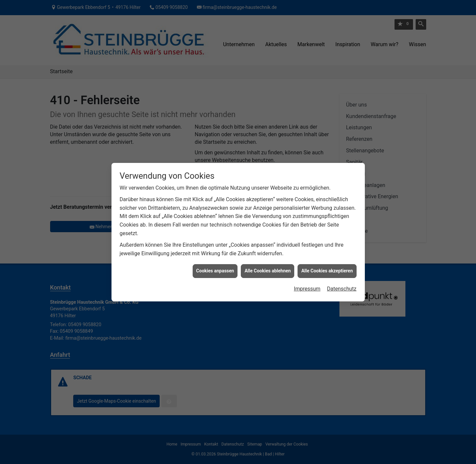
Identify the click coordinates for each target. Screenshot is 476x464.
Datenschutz (342, 286)
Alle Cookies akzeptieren (327, 268)
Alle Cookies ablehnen (268, 268)
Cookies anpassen (215, 268)
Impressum (307, 286)
